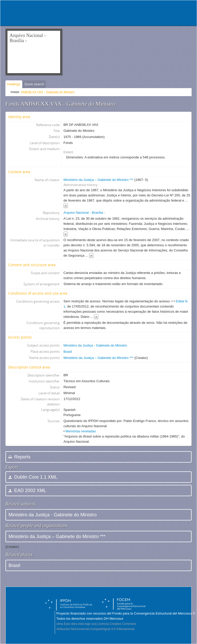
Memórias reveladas (81, 431)
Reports (19, 457)
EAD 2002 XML (27, 490)
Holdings (14, 84)
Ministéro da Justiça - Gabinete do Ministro (95, 345)
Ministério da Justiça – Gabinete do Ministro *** (98, 180)
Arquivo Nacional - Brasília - (84, 213)
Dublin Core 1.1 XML (33, 477)
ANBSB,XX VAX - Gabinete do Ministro (48, 92)
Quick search (34, 84)
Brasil (68, 352)
